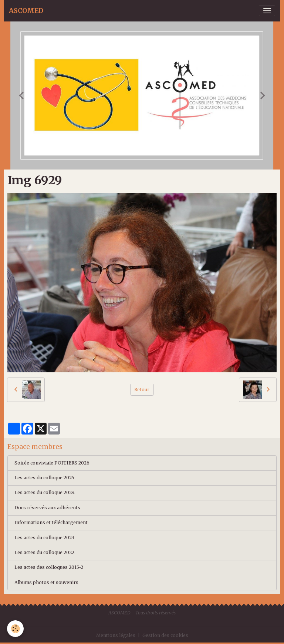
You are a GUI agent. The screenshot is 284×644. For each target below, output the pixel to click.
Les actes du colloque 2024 (45, 492)
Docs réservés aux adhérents (47, 508)
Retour (142, 390)
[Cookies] (16, 629)
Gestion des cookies (165, 635)
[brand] (26, 11)
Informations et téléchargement (51, 522)
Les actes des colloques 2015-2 (49, 567)
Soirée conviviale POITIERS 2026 (52, 463)
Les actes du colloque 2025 (44, 478)
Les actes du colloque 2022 (44, 552)
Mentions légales (116, 635)
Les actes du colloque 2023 (44, 538)
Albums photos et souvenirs (46, 582)
